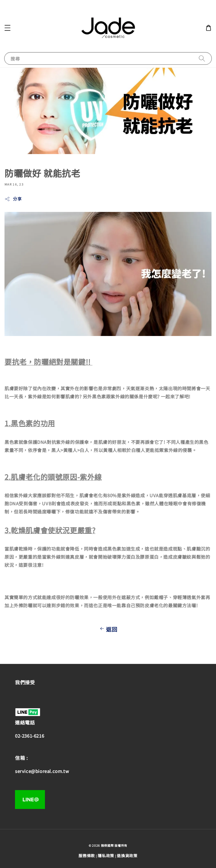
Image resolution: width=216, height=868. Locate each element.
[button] (7, 28)
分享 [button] (13, 199)
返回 (108, 629)
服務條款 (87, 856)
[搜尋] (202, 58)
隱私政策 (106, 856)
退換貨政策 (127, 856)
